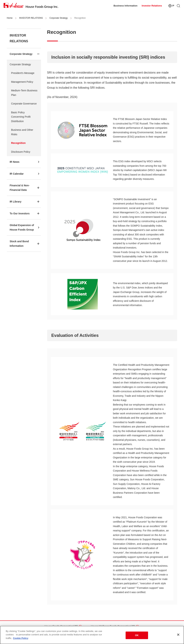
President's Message (23, 73)
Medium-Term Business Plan (24, 93)
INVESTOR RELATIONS (31, 18)
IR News (15, 162)
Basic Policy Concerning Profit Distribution (21, 117)
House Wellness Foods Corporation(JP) (113, 626)
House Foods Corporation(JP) (61, 626)
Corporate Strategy (58, 18)
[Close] (178, 635)
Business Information (126, 6)
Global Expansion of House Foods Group (22, 227)
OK (137, 636)
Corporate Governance (24, 104)
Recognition (18, 143)
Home (10, 18)
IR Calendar (17, 174)
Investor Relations (152, 6)
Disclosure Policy (21, 152)
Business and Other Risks (22, 132)
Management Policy (22, 82)
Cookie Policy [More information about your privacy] (21, 639)
